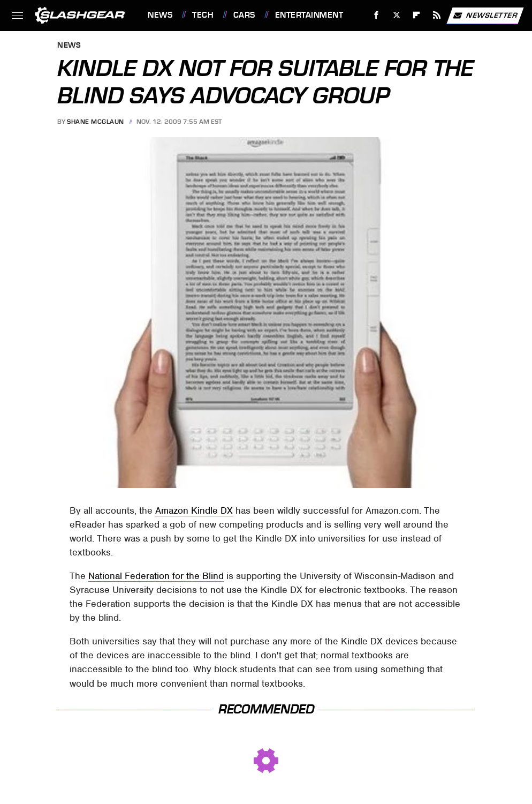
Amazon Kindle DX (194, 510)
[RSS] (437, 15)
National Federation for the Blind (156, 576)
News (160, 15)
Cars (244, 15)
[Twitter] (396, 15)
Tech (203, 15)
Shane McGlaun (96, 122)
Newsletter (485, 16)
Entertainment (309, 15)
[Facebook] (377, 15)
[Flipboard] (417, 15)
